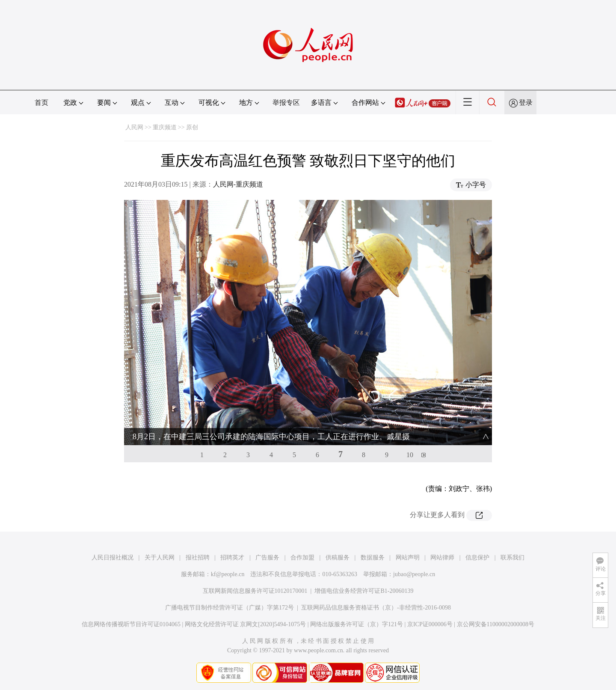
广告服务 (267, 558)
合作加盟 (302, 558)
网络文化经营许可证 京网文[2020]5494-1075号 (246, 624)
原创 (192, 127)
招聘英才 (232, 558)
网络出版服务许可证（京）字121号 (357, 624)
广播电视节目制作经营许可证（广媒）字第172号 (230, 608)
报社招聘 (198, 558)
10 (410, 455)
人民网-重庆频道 (238, 184)
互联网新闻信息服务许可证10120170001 (255, 591)
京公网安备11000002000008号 (496, 624)
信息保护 (477, 558)
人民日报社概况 (113, 558)
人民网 (134, 127)
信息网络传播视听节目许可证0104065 (131, 624)
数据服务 (373, 558)
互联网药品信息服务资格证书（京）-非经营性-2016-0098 (376, 608)
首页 (41, 103)
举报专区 (286, 103)
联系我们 (512, 558)
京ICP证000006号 (430, 624)
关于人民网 (160, 558)
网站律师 (442, 558)
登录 (526, 103)
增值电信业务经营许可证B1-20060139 (364, 591)
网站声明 (408, 558)
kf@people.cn (228, 574)
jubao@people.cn (414, 574)
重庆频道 (165, 127)
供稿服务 (338, 558)
